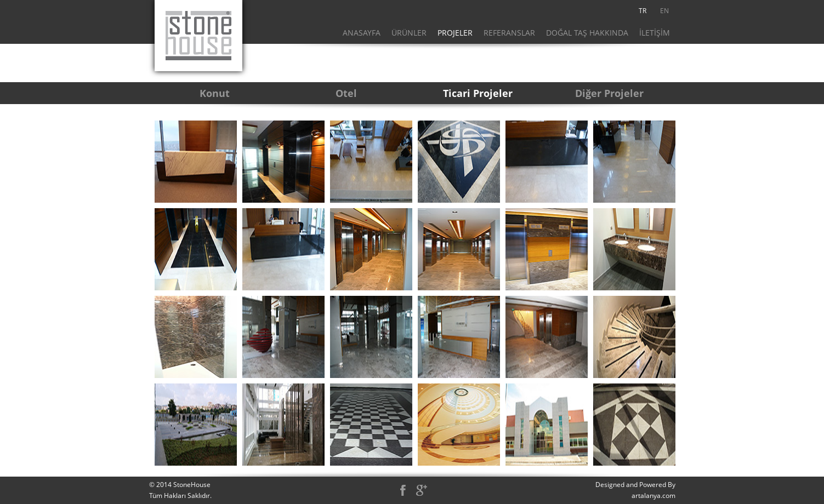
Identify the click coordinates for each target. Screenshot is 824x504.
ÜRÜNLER (409, 33)
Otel (346, 93)
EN (664, 11)
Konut (215, 93)
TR (643, 11)
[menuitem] (643, 11)
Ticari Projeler (478, 93)
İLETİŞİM (655, 33)
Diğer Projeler (609, 93)
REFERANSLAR (509, 33)
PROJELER (455, 33)
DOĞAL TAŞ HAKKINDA (587, 33)
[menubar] (653, 11)
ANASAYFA (362, 33)
